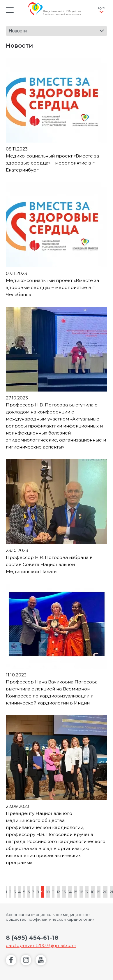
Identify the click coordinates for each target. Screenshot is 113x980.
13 (64, 892)
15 (76, 892)
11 (53, 892)
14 (70, 892)
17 (87, 892)
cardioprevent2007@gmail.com (41, 945)
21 (111, 892)
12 (58, 892)
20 (105, 892)
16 (81, 892)
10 (48, 892)
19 (99, 892)
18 (93, 892)
